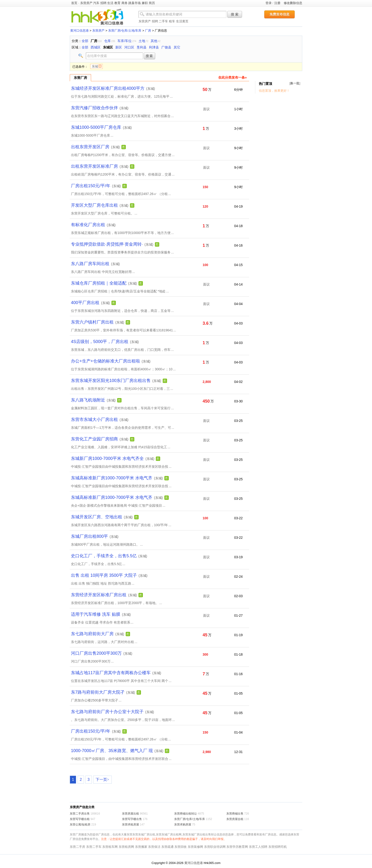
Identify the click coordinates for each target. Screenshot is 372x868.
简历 (152, 3)
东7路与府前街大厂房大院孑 (98, 692)
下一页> (102, 780)
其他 (154, 41)
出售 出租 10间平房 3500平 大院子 (104, 575)
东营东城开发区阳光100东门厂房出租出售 (111, 381)
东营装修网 (195, 847)
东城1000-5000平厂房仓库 (96, 127)
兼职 (145, 3)
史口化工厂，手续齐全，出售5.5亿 (104, 556)
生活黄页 (182, 21)
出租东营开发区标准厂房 (94, 166)
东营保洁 (154, 847)
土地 (142, 41)
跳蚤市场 (135, 3)
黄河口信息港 (79, 31)
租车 (172, 21)
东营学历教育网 (237, 847)
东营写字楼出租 (80, 819)
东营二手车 (94, 847)
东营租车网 (110, 847)
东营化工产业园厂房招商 (94, 439)
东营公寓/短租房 (80, 825)
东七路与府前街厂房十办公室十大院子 (107, 712)
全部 (85, 41)
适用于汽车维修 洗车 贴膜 (96, 614)
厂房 (148, 31)
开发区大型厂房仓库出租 (94, 205)
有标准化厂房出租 (88, 225)
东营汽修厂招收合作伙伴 (94, 108)
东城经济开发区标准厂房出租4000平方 (108, 88)
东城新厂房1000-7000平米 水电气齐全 (107, 458)
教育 (117, 3)
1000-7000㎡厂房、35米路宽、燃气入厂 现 (112, 751)
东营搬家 (141, 847)
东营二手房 (77, 847)
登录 (269, 3)
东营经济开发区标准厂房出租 (99, 595)
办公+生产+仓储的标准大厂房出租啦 (105, 361)
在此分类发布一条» (232, 77)
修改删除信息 (293, 3)
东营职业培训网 (215, 847)
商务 (125, 3)
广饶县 (166, 47)
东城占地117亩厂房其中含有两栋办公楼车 (111, 673)
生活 (110, 3)
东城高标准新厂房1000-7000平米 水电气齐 (112, 478)
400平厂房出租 (85, 303)
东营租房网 (126, 847)
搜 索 (235, 14)
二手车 (163, 21)
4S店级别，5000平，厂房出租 (100, 342)
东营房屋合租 (235, 819)
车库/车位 (125, 41)
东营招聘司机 (278, 847)
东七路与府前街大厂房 (92, 634)
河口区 (129, 47)
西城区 (96, 47)
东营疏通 (167, 847)
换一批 (295, 83)
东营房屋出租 (130, 814)
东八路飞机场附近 (88, 400)
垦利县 (142, 47)
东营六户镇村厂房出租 (92, 322)
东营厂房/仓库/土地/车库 (125, 31)
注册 (277, 3)
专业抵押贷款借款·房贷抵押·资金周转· (107, 244)
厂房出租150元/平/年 (91, 186)
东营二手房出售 (80, 814)
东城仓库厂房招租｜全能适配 (99, 283)
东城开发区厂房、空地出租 (97, 517)
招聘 (103, 3)
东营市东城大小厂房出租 (94, 420)
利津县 (154, 47)
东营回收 (181, 847)
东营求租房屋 (130, 825)
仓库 (107, 41)
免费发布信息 (279, 14)
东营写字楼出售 (132, 819)
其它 (177, 47)
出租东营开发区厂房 (90, 147)
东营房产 (86, 3)
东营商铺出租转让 (186, 814)
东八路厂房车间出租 (90, 264)
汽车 (96, 3)
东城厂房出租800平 (89, 536)
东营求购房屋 (183, 825)
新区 (119, 47)
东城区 (108, 47)
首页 (74, 3)
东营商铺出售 (235, 814)
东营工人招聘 (258, 847)
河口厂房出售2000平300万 (96, 653)
